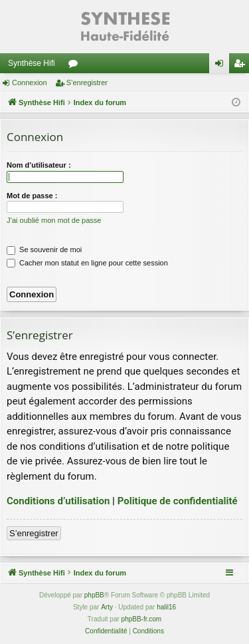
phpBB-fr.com (142, 619)
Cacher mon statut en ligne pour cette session (87, 263)
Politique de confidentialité (178, 501)
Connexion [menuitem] (222, 66)
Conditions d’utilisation (58, 501)
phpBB (94, 595)
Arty (107, 607)
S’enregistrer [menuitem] (242, 66)
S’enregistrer (87, 82)
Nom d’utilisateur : (39, 165)
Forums (76, 66)
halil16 (166, 607)
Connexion (30, 82)
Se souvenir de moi (44, 249)
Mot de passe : (32, 196)
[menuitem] (106, 631)
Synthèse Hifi (32, 63)
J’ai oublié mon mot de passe (54, 220)
